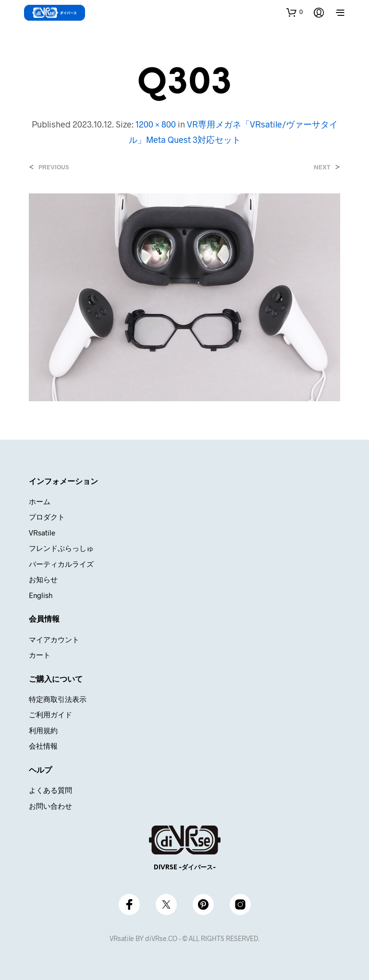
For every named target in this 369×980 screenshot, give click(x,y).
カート (40, 655)
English (41, 595)
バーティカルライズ (61, 564)
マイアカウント (54, 639)
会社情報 (43, 746)
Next (322, 167)
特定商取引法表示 (58, 699)
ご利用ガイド (50, 714)
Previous (54, 167)
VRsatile (42, 533)
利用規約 (43, 730)
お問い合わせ (50, 806)
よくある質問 (50, 790)
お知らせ (43, 579)
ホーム (40, 501)
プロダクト (47, 517)
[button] (295, 12)
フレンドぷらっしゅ (61, 548)
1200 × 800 (156, 124)
